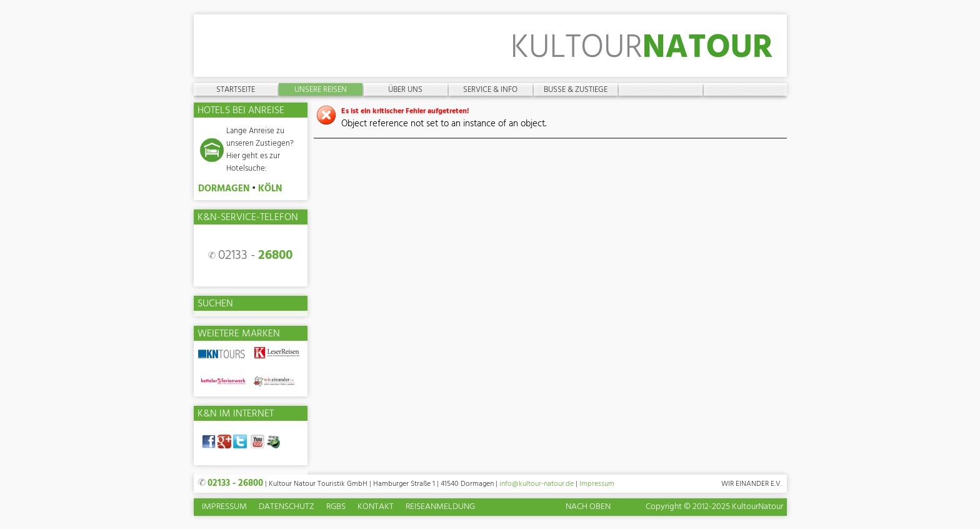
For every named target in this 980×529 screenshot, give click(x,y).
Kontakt (376, 507)
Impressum (597, 484)
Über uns (405, 89)
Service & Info (490, 89)
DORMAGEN (224, 189)
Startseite (236, 89)
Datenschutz (287, 507)
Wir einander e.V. (752, 484)
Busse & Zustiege (576, 89)
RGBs (336, 507)
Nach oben (588, 507)
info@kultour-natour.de (537, 484)
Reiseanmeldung (440, 507)
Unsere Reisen (321, 89)
